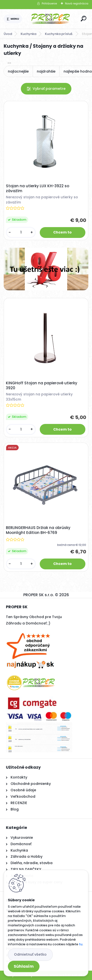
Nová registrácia (77, 3)
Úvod (8, 34)
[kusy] (21, 232)
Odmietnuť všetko (30, 954)
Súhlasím (24, 966)
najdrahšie (46, 71)
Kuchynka (28, 34)
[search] (84, 19)
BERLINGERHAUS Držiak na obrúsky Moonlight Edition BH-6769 (38, 530)
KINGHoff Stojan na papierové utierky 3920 (42, 386)
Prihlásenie (49, 3)
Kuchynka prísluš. (59, 34)
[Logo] (51, 19)
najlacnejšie (18, 71)
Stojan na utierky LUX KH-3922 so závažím (38, 188)
